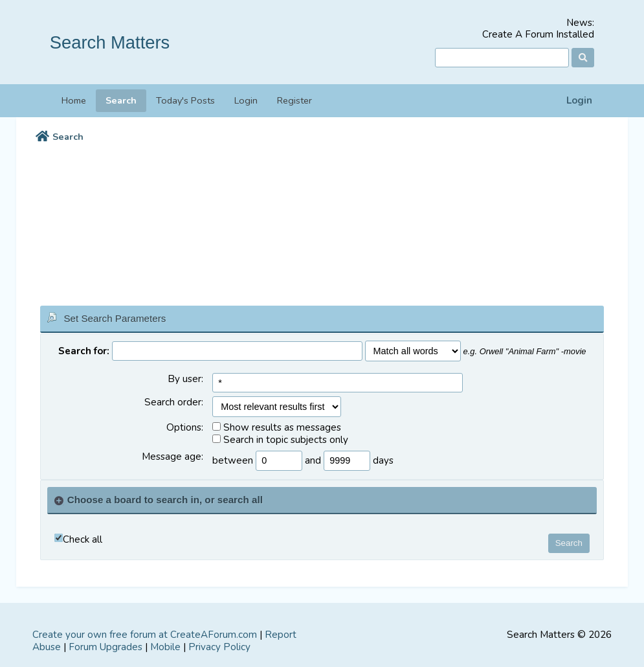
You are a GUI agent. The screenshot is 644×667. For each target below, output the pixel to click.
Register (294, 100)
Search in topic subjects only (280, 440)
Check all (83, 540)
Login (579, 101)
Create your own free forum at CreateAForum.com (145, 635)
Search (121, 100)
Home (74, 100)
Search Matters (110, 42)
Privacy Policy (219, 647)
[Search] (502, 58)
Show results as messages (277, 428)
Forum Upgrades (105, 647)
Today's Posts (185, 100)
